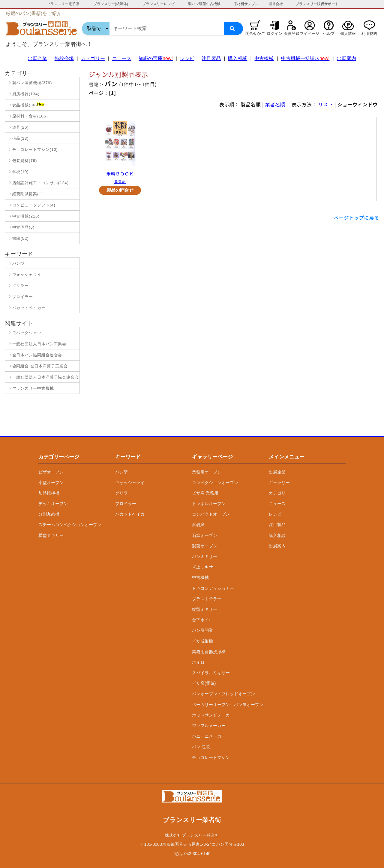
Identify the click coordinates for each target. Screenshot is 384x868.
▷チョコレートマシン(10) (32, 149)
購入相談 (238, 58)
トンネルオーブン (209, 504)
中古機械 (264, 58)
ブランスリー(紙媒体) (111, 4)
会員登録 (292, 34)
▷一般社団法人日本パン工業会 (36, 344)
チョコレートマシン (211, 757)
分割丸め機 (49, 514)
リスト (325, 104)
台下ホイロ (202, 620)
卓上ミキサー (205, 567)
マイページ (309, 34)
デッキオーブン (53, 504)
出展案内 (346, 58)
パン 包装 (201, 747)
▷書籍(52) (18, 238)
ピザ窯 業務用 (205, 493)
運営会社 (276, 4)
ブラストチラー (207, 599)
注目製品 (211, 58)
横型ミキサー (51, 535)
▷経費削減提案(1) (25, 194)
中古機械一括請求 (305, 58)
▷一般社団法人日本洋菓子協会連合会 (43, 377)
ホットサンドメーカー (213, 715)
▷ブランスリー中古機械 (30, 388)
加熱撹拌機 (49, 493)
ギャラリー (279, 483)
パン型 (121, 472)
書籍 (94, 84)
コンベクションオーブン (215, 483)
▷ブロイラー (20, 297)
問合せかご (255, 34)
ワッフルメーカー (209, 726)
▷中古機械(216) (23, 216)
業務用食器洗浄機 (209, 652)
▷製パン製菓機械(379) (29, 83)
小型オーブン (51, 483)
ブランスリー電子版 (63, 4)
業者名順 (275, 104)
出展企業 (37, 58)
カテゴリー (93, 58)
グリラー (124, 493)
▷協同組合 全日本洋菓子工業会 (37, 366)
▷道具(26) (18, 127)
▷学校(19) (18, 172)
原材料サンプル (246, 4)
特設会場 (64, 58)
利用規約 (369, 34)
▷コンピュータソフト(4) (31, 205)
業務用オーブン (207, 472)
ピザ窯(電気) (204, 683)
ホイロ (198, 662)
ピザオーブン (51, 472)
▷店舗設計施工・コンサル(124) (38, 183)
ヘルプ (329, 34)
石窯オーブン (205, 535)
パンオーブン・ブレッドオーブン (223, 694)
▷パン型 (16, 263)
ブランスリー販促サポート (317, 4)
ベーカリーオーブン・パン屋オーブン (228, 705)
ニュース (122, 58)
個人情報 (348, 34)
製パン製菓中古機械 (204, 4)
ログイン (274, 34)
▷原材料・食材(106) (27, 116)
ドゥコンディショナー (213, 588)
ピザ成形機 (202, 641)
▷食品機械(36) (25, 105)
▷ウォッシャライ (24, 274)
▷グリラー (18, 286)
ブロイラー (126, 504)
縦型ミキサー (205, 609)
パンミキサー (205, 556)
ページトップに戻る (357, 218)
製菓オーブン (205, 546)
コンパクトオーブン (211, 514)
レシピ (187, 58)
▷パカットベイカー (26, 308)
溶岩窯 (198, 525)
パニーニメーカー (209, 736)
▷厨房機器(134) (23, 94)
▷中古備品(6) (21, 227)
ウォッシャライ (130, 483)
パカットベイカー (132, 514)
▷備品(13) (18, 138)
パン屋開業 (202, 630)
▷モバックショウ (24, 333)
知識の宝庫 (156, 58)
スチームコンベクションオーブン (70, 525)
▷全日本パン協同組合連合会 (34, 355)
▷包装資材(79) (22, 161)
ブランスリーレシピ (158, 4)
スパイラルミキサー (211, 673)
